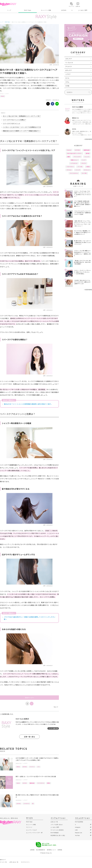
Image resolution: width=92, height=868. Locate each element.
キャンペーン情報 (46, 10)
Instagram (78, 827)
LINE (76, 830)
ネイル (67, 78)
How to (3, 96)
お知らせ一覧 (54, 822)
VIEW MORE (88, 139)
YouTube (77, 835)
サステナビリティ (25, 862)
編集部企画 (32, 783)
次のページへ (29, 698)
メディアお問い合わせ (57, 825)
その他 (67, 86)
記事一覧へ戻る (29, 737)
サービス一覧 (3, 862)
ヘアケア (7, 94)
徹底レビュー (74, 160)
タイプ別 (84, 173)
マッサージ (32, 767)
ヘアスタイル (26, 804)
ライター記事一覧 (53, 728)
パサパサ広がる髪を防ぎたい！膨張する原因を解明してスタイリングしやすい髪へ (30, 618)
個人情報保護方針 (41, 850)
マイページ (29, 827)
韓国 (69, 157)
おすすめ (25, 767)
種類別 (49, 783)
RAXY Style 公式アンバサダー (74, 153)
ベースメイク (69, 63)
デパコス (69, 170)
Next (56, 707)
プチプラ (84, 163)
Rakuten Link (78, 833)
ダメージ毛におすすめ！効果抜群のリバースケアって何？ (22, 116)
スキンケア (69, 59)
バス (38, 767)
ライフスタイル (41, 783)
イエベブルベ (70, 167)
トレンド (87, 157)
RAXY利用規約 (55, 833)
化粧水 (88, 167)
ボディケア (68, 70)
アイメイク (68, 66)
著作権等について (51, 850)
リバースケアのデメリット (12, 123)
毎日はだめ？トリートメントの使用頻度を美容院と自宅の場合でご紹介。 (28, 404)
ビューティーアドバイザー (33, 833)
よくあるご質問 (83, 10)
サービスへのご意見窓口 (57, 830)
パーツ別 (80, 167)
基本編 (88, 153)
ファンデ (78, 170)
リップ (84, 160)
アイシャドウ (77, 157)
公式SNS (64, 10)
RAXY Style (28, 10)
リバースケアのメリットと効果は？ (14, 120)
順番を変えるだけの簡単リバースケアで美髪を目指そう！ (22, 131)
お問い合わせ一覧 (14, 862)
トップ (9, 10)
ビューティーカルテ (32, 830)
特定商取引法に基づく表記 (58, 835)
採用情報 (60, 850)
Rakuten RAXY (8, 4)
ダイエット (87, 170)
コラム (67, 82)
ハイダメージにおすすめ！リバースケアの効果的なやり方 (22, 127)
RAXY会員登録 (79, 822)
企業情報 (32, 850)
